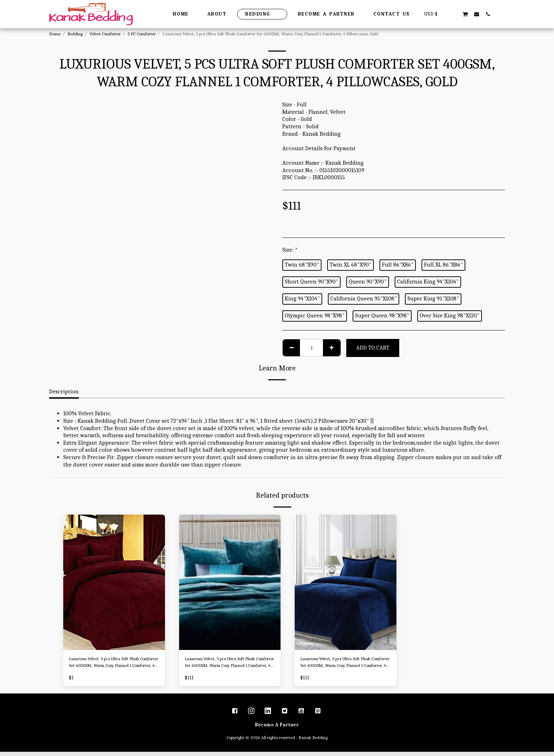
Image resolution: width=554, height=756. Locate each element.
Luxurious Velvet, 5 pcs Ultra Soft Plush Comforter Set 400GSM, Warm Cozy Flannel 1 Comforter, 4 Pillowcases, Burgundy (114, 665)
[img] (114, 582)
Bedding (75, 34)
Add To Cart (373, 348)
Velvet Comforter (105, 34)
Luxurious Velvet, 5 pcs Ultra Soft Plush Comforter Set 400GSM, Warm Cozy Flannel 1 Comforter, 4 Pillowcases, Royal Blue (345, 665)
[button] (454, 14)
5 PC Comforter (142, 34)
